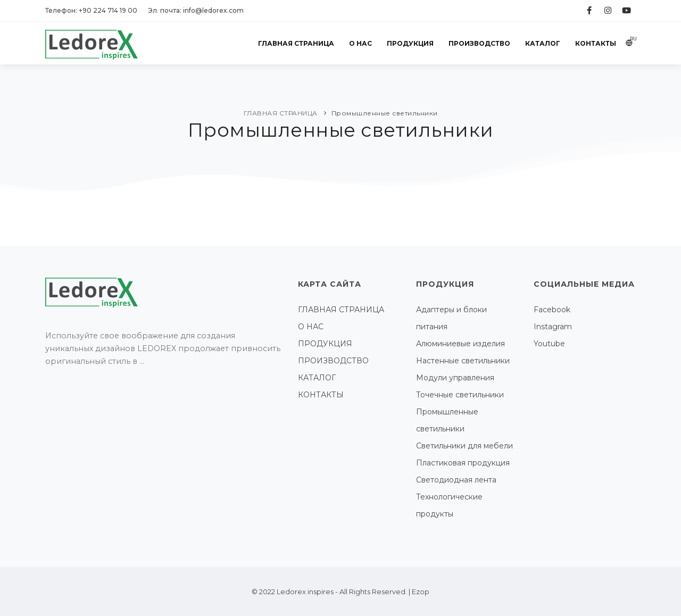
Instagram (553, 327)
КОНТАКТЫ (596, 43)
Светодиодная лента (456, 480)
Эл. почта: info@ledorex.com (196, 10)
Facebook (552, 310)
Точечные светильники (460, 395)
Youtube (549, 344)
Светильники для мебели (464, 446)
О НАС (360, 43)
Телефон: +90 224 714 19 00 (91, 10)
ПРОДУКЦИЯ (410, 43)
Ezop (421, 592)
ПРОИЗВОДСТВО (479, 43)
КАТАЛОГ (543, 43)
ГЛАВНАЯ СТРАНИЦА (296, 43)
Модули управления (455, 378)
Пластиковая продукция (463, 463)
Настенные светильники (463, 361)
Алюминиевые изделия (460, 344)
